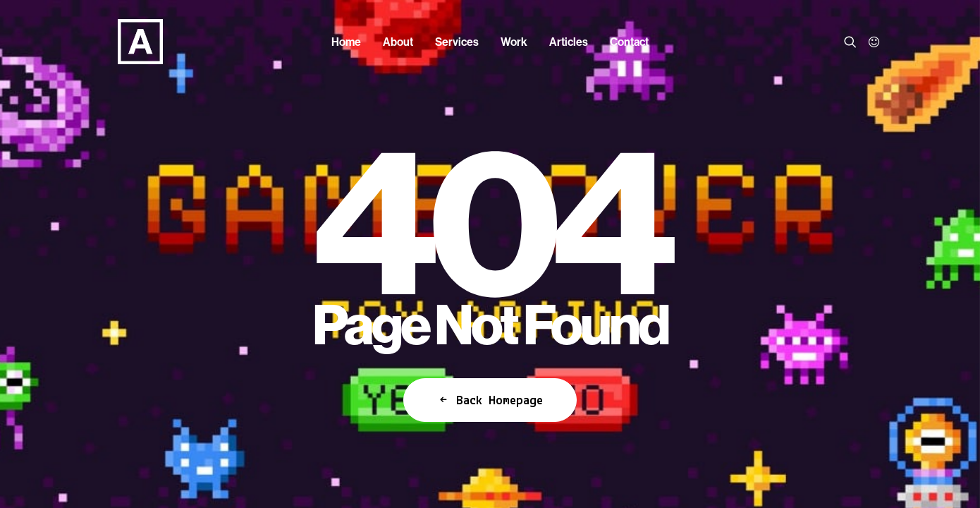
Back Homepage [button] (490, 400)
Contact (629, 42)
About (398, 42)
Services (457, 42)
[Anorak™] (123, 42)
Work (514, 42)
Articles (569, 42)
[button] (853, 42)
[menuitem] (346, 42)
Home (346, 42)
